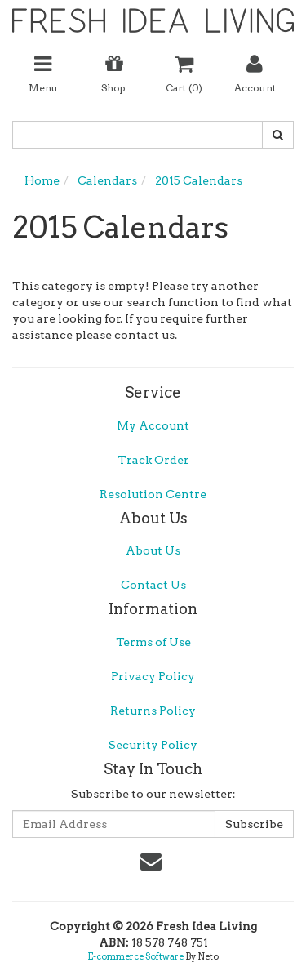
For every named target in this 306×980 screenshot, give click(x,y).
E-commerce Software (135, 956)
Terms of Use (153, 642)
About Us (153, 550)
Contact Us (153, 585)
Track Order (153, 460)
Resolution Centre (153, 494)
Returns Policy (153, 710)
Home (42, 180)
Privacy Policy (153, 676)
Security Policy (153, 745)
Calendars (107, 180)
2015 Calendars (199, 180)
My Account (153, 425)
